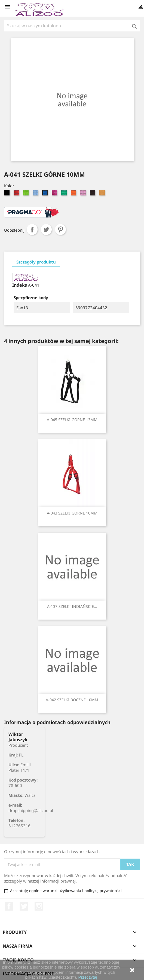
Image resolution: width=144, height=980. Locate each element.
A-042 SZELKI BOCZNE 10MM (72, 700)
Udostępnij (32, 229)
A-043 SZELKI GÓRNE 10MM (72, 513)
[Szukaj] (72, 26)
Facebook (9, 906)
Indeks (20, 285)
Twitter (24, 906)
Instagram (39, 906)
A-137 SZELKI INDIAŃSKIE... (72, 606)
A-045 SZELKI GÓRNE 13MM (72, 420)
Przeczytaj (88, 977)
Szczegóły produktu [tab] (36, 262)
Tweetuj (46, 229)
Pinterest (60, 229)
